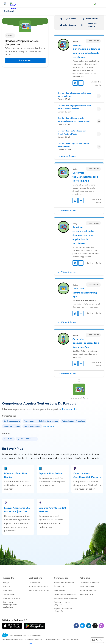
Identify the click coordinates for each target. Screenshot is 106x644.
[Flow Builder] (9, 439)
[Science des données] (12, 426)
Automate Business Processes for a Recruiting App (86, 343)
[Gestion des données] (32, 426)
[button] (79, 156)
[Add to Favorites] (75, 83)
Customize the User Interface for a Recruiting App (85, 177)
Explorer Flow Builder (51, 473)
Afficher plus (48, 426)
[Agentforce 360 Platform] (27, 439)
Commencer (25, 60)
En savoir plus (70, 409)
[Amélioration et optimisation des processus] (41, 421)
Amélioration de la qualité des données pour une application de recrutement (83, 235)
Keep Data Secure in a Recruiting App (85, 293)
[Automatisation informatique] (74, 421)
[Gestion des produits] (12, 421)
